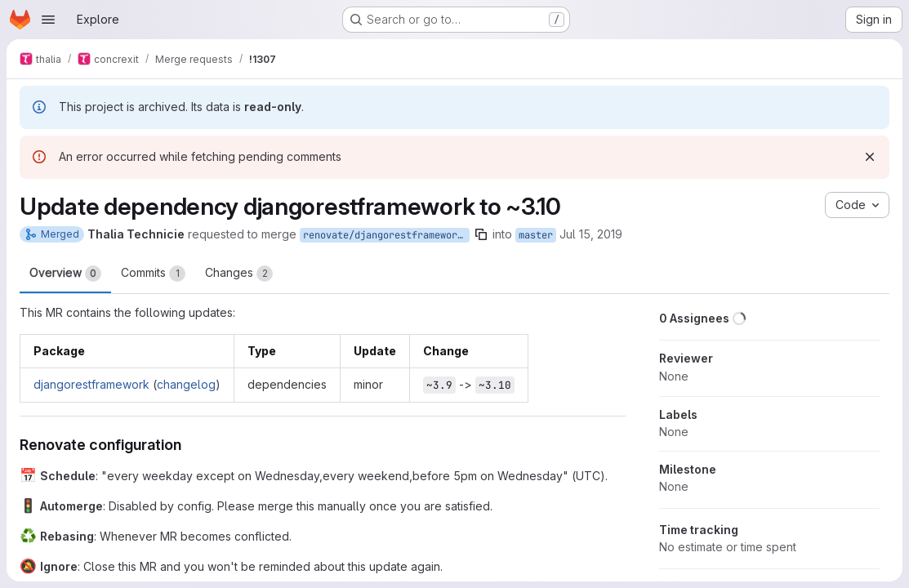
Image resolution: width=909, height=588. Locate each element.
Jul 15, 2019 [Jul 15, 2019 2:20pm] (591, 234)
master (536, 235)
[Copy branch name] (481, 234)
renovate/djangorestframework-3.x (386, 235)
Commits (153, 274)
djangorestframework (91, 384)
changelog (186, 384)
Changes (239, 274)
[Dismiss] (870, 157)
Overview (65, 274)
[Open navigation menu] (48, 20)
